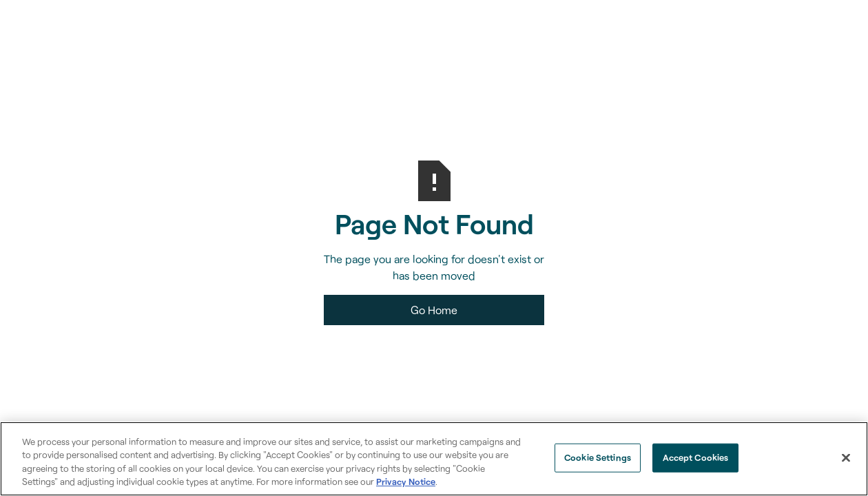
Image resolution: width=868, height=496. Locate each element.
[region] (434, 459)
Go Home (434, 310)
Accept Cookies (696, 457)
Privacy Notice (406, 482)
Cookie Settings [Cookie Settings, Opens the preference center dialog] (598, 457)
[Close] (846, 457)
